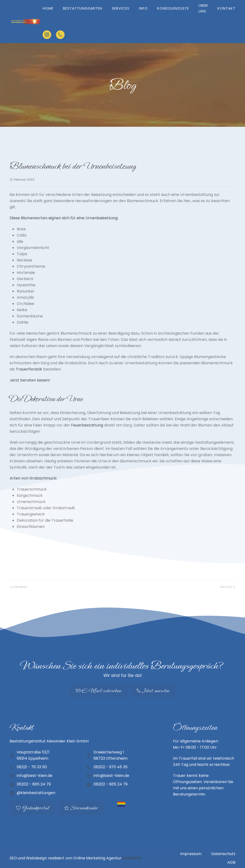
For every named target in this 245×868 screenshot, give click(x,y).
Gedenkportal (32, 808)
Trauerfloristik (29, 369)
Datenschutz (223, 854)
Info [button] (143, 8)
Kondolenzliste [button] (173, 8)
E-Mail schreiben (98, 691)
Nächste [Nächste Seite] (228, 587)
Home (48, 8)
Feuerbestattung (87, 425)
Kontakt (226, 8)
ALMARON (132, 858)
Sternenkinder (81, 808)
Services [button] (121, 8)
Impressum (191, 854)
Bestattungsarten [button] (83, 8)
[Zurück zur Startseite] (26, 22)
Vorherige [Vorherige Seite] (19, 587)
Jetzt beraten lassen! (30, 380)
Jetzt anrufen (153, 691)
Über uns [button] (203, 8)
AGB (231, 862)
